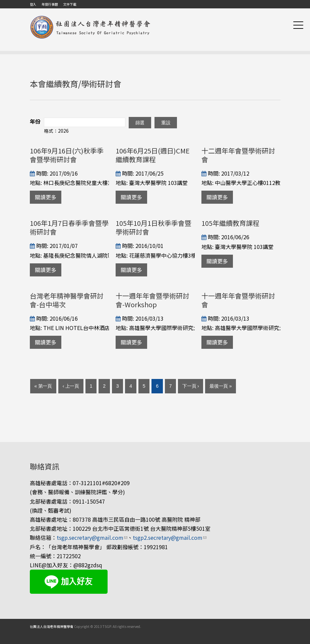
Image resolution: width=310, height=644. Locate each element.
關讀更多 (46, 197)
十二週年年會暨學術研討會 (238, 155)
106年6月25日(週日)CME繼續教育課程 (153, 155)
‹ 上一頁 (71, 386)
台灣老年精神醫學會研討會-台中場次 (67, 300)
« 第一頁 (43, 386)
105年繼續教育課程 (230, 223)
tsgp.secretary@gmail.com (92, 537)
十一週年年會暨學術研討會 (238, 300)
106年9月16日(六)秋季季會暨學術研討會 (67, 155)
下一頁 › (191, 386)
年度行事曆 (50, 4)
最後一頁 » (221, 386)
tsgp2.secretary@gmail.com (170, 537)
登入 (33, 4)
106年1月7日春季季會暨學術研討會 (69, 227)
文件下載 (70, 4)
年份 (35, 121)
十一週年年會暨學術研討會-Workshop (152, 300)
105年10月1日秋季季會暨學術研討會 (153, 227)
